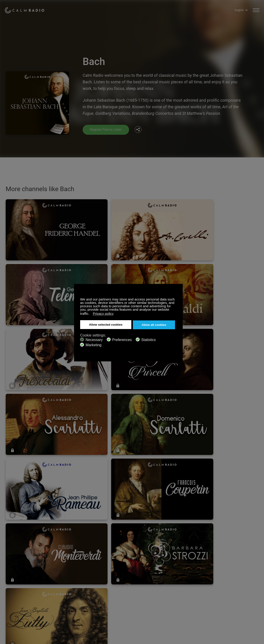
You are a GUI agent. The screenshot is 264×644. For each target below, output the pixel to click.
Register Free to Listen (108, 129)
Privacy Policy (14, 592)
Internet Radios (121, 577)
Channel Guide (67, 584)
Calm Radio (28, 9)
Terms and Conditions (126, 584)
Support (10, 570)
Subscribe (64, 570)
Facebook (227, 569)
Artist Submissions (18, 584)
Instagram (257, 569)
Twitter (242, 569)
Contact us (118, 570)
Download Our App (70, 577)
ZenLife (10, 577)
